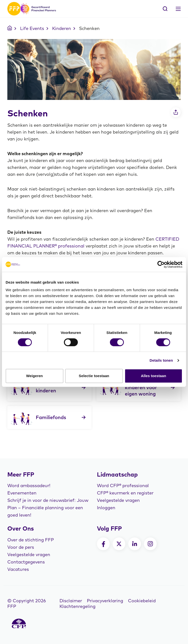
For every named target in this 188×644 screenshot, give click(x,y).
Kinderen (62, 28)
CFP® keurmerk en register (125, 493)
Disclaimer (71, 601)
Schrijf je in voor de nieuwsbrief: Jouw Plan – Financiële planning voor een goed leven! (48, 508)
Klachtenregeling (77, 606)
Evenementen (22, 493)
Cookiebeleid (142, 601)
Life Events (32, 28)
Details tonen (161, 360)
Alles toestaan (154, 376)
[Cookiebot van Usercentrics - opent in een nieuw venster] (161, 264)
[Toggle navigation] (178, 9)
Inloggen (106, 508)
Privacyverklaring (105, 601)
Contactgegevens (26, 562)
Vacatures (18, 569)
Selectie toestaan (94, 376)
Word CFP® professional (123, 486)
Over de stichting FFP (31, 540)
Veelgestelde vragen (118, 500)
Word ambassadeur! (29, 486)
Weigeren (35, 376)
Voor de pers (21, 547)
